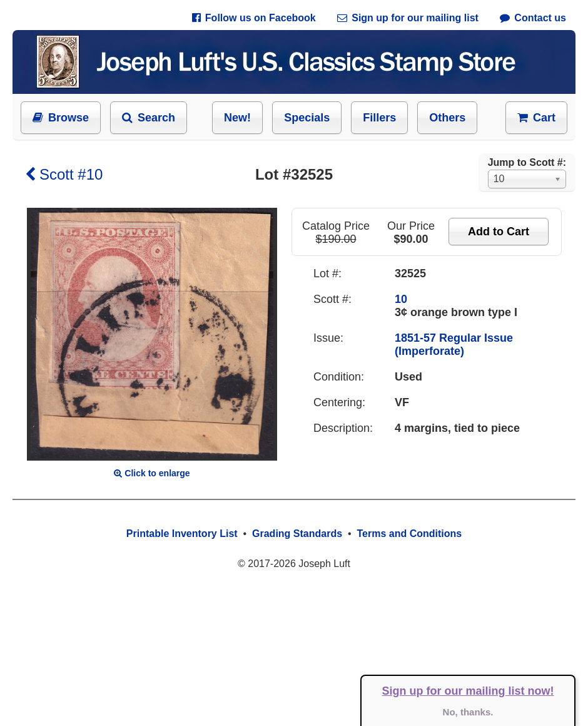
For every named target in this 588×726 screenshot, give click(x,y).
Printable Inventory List (182, 534)
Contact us (533, 18)
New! (237, 118)
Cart (536, 118)
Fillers (379, 118)
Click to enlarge (152, 473)
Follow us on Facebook (254, 18)
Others (447, 118)
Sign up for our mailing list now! (468, 691)
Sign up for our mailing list (408, 18)
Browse (61, 118)
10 (401, 299)
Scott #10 (64, 174)
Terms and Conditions (409, 534)
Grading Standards (297, 534)
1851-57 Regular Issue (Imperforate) (454, 345)
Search (149, 118)
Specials (307, 118)
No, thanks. (468, 712)
